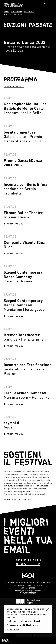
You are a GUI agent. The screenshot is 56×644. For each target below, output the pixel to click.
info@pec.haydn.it (34, 590)
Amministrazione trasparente (27, 622)
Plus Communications (35, 630)
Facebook (24, 618)
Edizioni (29, 12)
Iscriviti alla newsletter (28, 562)
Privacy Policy (19, 624)
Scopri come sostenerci (18, 499)
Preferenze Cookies (22, 626)
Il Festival (17, 12)
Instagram (28, 618)
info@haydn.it (20, 590)
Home (6, 12)
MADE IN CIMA (36, 631)
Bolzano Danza (20, 4)
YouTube (32, 618)
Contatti (39, 626)
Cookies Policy (35, 624)
